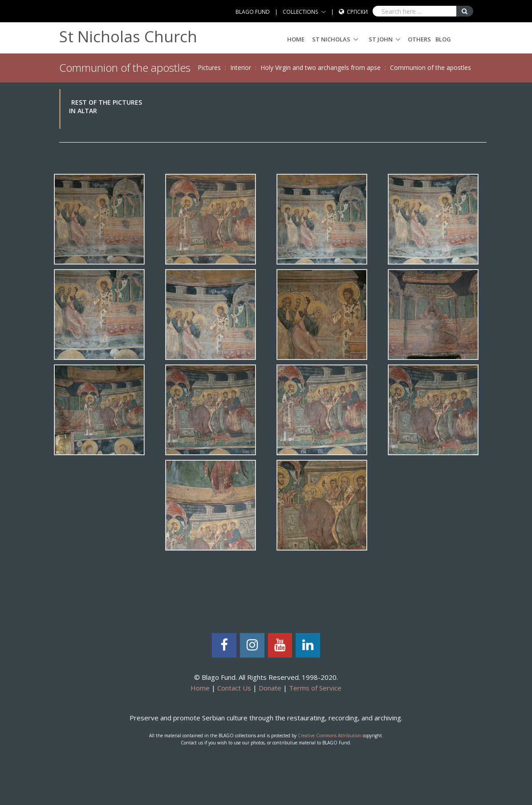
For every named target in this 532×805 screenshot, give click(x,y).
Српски (357, 12)
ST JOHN (381, 39)
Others (419, 39)
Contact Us (234, 688)
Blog (443, 39)
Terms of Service (315, 688)
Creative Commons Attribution (330, 736)
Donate (270, 688)
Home (296, 39)
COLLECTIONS (301, 12)
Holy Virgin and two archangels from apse (321, 67)
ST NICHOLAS (331, 39)
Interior (241, 67)
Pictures (209, 67)
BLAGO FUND (253, 12)
